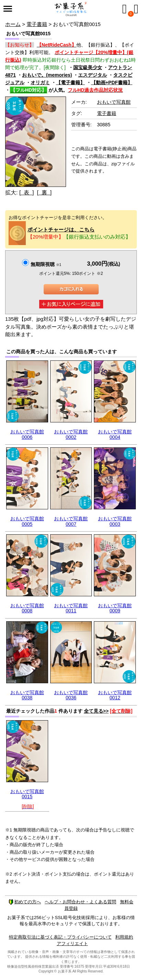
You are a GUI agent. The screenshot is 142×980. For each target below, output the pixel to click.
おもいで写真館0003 (115, 521)
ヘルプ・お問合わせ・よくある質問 (80, 902)
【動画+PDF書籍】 (112, 82)
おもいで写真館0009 (115, 608)
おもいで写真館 (114, 102)
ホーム (13, 24)
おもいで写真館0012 (115, 695)
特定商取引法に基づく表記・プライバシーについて (60, 937)
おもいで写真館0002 (71, 434)
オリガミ (40, 82)
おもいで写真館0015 (27, 794)
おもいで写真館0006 (27, 434)
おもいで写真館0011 (71, 608)
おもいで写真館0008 (27, 608)
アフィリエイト (72, 944)
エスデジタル (92, 75)
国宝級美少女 (88, 67)
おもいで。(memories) (47, 75)
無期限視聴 (46, 264)
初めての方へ (25, 902)
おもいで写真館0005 (27, 521)
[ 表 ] (27, 193)
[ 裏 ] (44, 193)
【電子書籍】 (70, 82)
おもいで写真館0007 (71, 521)
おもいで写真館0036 (71, 695)
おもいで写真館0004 (115, 434)
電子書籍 (37, 24)
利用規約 (124, 937)
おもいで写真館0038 (27, 695)
